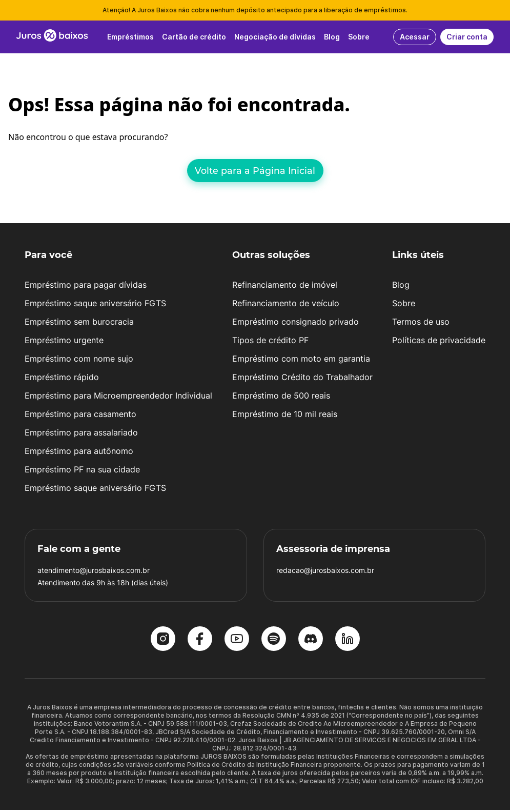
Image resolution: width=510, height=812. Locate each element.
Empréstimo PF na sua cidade (82, 471)
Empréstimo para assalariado (81, 434)
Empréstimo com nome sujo (79, 361)
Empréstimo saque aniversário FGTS (95, 305)
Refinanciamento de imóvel (285, 287)
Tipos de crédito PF (270, 342)
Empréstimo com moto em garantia (301, 361)
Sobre (404, 305)
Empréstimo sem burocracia (79, 324)
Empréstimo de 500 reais (281, 398)
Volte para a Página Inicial (255, 171)
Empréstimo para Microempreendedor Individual (118, 398)
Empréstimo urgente (64, 342)
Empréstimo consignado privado (295, 324)
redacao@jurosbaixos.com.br (325, 572)
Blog (401, 287)
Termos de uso (421, 324)
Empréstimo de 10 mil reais (285, 416)
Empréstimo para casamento (80, 416)
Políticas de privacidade (439, 342)
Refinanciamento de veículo (286, 305)
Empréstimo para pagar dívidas (86, 287)
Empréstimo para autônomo (79, 453)
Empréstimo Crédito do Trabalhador (302, 379)
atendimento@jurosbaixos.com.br (94, 572)
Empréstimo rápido (62, 379)
